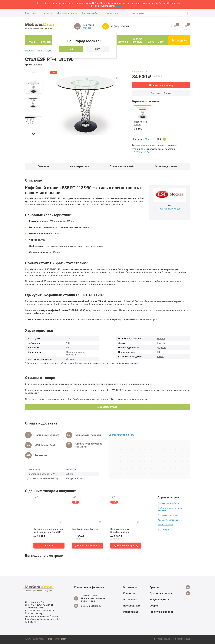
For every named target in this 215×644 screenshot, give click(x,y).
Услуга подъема (159, 599)
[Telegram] (188, 593)
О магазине (31, 13)
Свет (161, 42)
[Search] (187, 13)
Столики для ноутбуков (168, 503)
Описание (43, 166)
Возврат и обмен (91, 13)
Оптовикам (130, 599)
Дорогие (162, 347)
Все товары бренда (170, 209)
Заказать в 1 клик (161, 93)
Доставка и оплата (67, 13)
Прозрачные (73, 355)
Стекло (70, 359)
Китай (160, 356)
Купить (49, 545)
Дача (151, 42)
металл (161, 338)
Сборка (154, 606)
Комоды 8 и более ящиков (170, 520)
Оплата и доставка (166, 166)
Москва (88, 28)
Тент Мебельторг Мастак (85, 529)
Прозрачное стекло (140, 123)
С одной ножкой (75, 352)
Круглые (162, 343)
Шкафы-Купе (163, 529)
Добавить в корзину (161, 85)
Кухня (32, 42)
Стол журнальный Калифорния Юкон (120, 531)
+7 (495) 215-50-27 (120, 26)
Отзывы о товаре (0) (122, 166)
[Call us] (106, 26)
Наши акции (111, 13)
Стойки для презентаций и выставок (170, 509)
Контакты (47, 13)
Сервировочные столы (168, 515)
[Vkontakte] (188, 587)
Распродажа (179, 40)
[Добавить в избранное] (117, 78)
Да (71, 49)
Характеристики (79, 166)
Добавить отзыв (107, 407)
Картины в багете (165, 525)
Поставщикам (132, 606)
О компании (130, 587)
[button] (33, 72)
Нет (97, 49)
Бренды (154, 587)
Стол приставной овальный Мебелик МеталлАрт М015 (48, 531)
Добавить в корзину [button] (87, 545)
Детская (123, 42)
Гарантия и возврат (161, 612)
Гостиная (45, 42)
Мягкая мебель (138, 40)
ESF (159, 352)
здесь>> (120, 6)
